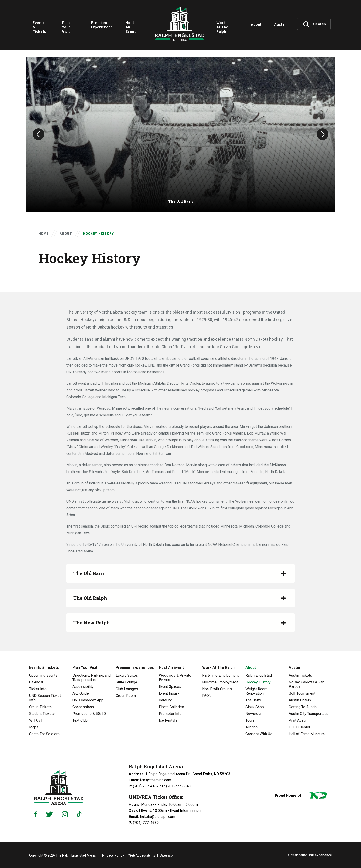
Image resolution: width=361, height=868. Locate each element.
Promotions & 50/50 (89, 714)
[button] (38, 134)
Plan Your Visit (85, 667)
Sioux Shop (255, 707)
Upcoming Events (43, 675)
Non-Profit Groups (217, 689)
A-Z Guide (81, 693)
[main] (180, 325)
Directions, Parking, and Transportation (92, 678)
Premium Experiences (135, 667)
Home (44, 234)
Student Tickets (42, 714)
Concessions (83, 707)
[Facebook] (35, 814)
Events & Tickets (44, 667)
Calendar (36, 682)
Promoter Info (170, 714)
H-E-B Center (300, 727)
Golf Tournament (302, 693)
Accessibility (83, 687)
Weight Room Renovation (256, 691)
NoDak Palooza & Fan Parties (307, 684)
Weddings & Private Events (175, 678)
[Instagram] (65, 814)
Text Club (80, 720)
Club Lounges (127, 689)
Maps (34, 727)
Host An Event (171, 667)
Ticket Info (38, 689)
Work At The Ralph (218, 667)
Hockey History (258, 682)
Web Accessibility (142, 855)
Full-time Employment (220, 682)
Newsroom (254, 714)
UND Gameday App (88, 700)
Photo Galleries (171, 707)
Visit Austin (298, 720)
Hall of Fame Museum (307, 734)
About (66, 234)
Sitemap (166, 855)
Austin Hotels (300, 700)
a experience (310, 855)
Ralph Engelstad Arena (180, 24)
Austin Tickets (300, 675)
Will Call (36, 720)
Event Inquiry (169, 693)
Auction (252, 727)
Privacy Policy (113, 855)
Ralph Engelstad (259, 675)
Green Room (126, 696)
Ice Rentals (168, 720)
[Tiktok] (80, 814)
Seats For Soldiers (44, 734)
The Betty (253, 700)
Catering (166, 700)
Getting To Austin (303, 707)
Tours (250, 720)
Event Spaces (170, 687)
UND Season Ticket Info (45, 698)
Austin (294, 667)
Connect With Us (259, 734)
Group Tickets (40, 707)
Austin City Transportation (310, 714)
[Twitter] (49, 814)
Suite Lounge (126, 682)
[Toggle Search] (314, 24)
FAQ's (207, 696)
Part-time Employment (220, 675)
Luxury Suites (127, 675)
